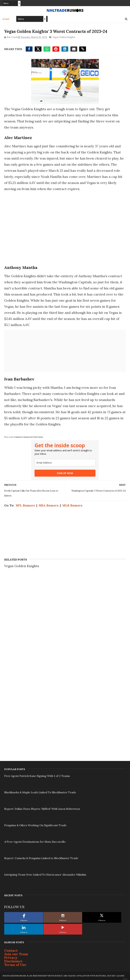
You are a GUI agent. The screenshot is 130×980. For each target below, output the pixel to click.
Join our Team (16, 954)
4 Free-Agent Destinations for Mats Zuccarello (35, 842)
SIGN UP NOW (65, 473)
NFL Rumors (25, 505)
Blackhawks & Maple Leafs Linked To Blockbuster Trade (40, 792)
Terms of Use (15, 965)
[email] (65, 463)
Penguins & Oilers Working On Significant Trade (35, 825)
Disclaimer (14, 961)
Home (6, 19)
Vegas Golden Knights (64, 37)
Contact (11, 950)
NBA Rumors (49, 505)
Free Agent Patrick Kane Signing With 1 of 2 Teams (37, 776)
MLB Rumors (72, 505)
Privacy (11, 958)
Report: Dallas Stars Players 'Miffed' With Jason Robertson (42, 809)
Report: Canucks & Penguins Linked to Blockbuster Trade (41, 858)
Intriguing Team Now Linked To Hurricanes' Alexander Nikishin (45, 875)
